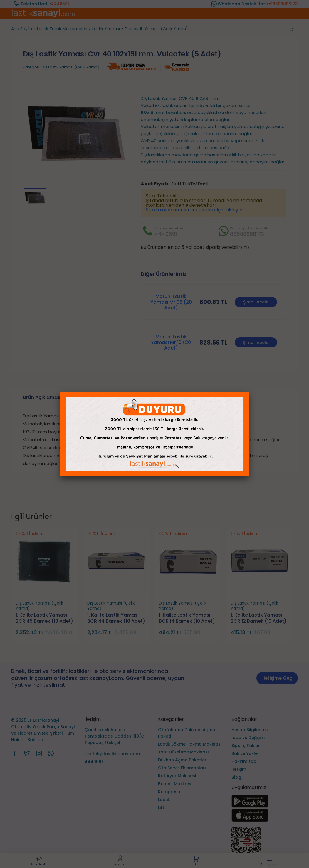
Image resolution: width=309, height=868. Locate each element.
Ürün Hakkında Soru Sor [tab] (218, 397)
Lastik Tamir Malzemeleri (62, 29)
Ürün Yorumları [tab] (156, 397)
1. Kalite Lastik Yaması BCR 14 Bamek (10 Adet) (187, 618)
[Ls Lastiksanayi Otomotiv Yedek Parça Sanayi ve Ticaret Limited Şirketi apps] (250, 820)
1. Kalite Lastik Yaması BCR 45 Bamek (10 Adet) (44, 618)
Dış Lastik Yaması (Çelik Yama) (156, 29)
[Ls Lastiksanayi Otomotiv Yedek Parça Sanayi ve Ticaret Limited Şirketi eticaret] (265, 845)
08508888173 (284, 4)
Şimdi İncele (256, 302)
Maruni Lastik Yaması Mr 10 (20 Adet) (171, 342)
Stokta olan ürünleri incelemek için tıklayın (194, 210)
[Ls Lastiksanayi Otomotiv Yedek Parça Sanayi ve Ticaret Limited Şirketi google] (250, 806)
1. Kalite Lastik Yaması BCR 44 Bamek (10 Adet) (116, 618)
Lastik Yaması (106, 29)
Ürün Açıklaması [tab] (42, 397)
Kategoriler (269, 861)
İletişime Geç (277, 678)
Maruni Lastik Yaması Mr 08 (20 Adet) (171, 302)
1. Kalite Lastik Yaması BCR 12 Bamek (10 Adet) (258, 618)
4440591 (60, 4)
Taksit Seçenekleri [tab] (100, 397)
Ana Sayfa (39, 861)
